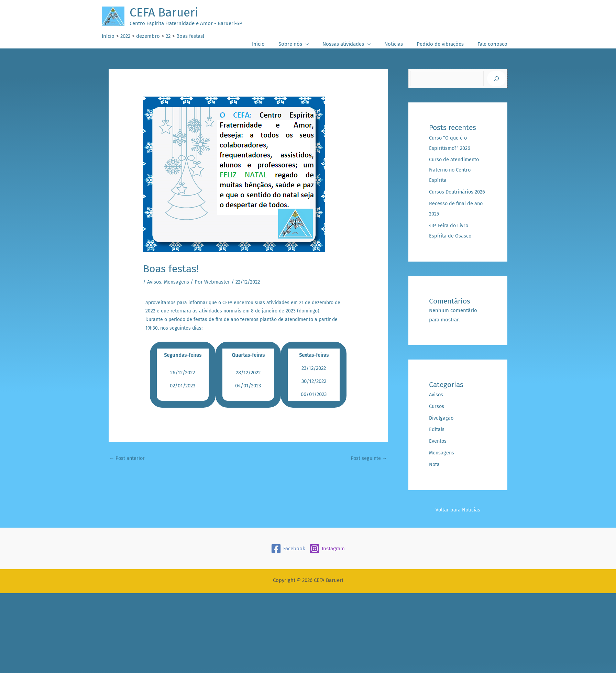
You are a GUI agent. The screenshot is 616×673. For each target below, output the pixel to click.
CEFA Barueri (164, 12)
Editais (437, 440)
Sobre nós (309, 44)
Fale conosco (494, 44)
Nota (434, 475)
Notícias (402, 44)
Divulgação (442, 428)
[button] (321, 44)
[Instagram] (327, 559)
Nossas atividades (359, 44)
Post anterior (128, 458)
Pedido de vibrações (445, 44)
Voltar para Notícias (458, 520)
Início (277, 44)
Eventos (438, 451)
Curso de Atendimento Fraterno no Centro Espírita (455, 170)
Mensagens (178, 282)
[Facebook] (288, 559)
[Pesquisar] (496, 79)
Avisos (155, 282)
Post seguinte (368, 458)
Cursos (437, 417)
